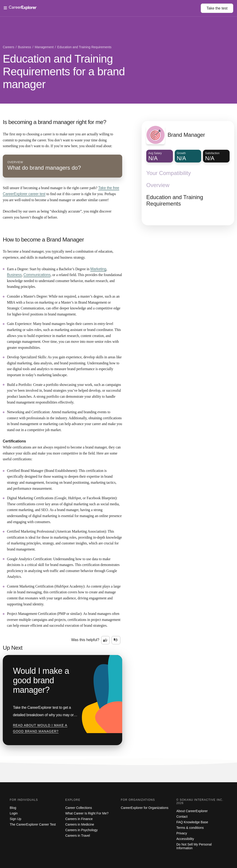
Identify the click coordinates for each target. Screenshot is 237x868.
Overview (158, 185)
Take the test (217, 8)
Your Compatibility (169, 173)
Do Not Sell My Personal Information (194, 846)
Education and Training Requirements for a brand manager (64, 72)
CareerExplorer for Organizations (145, 808)
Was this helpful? (85, 640)
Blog (13, 808)
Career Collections (79, 808)
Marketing (98, 269)
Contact (182, 817)
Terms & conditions (190, 828)
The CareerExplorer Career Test (33, 824)
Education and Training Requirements (175, 200)
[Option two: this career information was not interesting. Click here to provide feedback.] (116, 640)
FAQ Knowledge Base (192, 822)
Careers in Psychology (81, 830)
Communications (37, 275)
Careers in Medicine (80, 824)
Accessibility (185, 839)
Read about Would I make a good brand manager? (40, 728)
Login (14, 813)
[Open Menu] (102, 8)
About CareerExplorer (192, 811)
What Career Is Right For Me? (87, 813)
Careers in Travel (78, 836)
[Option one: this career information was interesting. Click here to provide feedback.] (106, 640)
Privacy (182, 833)
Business (14, 275)
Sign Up (16, 819)
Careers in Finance (79, 819)
